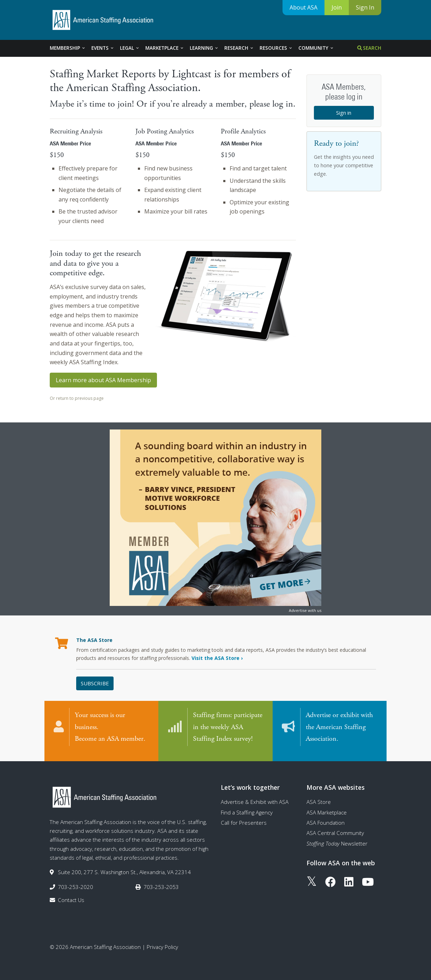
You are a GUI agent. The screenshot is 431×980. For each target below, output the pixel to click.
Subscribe (95, 683)
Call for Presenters (244, 817)
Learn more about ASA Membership (103, 380)
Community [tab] (316, 48)
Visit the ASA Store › (217, 658)
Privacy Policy (162, 942)
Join (337, 7)
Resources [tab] (276, 48)
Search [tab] (369, 48)
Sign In (365, 7)
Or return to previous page (77, 398)
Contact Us (71, 894)
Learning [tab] (204, 48)
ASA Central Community (335, 828)
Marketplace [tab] (165, 48)
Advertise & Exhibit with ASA (255, 796)
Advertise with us (305, 610)
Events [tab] (103, 48)
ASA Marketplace (327, 807)
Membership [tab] (68, 48)
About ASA (303, 7)
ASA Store (319, 796)
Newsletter (337, 838)
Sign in (344, 113)
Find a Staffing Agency (247, 807)
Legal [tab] (130, 48)
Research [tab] (239, 48)
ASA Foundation (326, 817)
